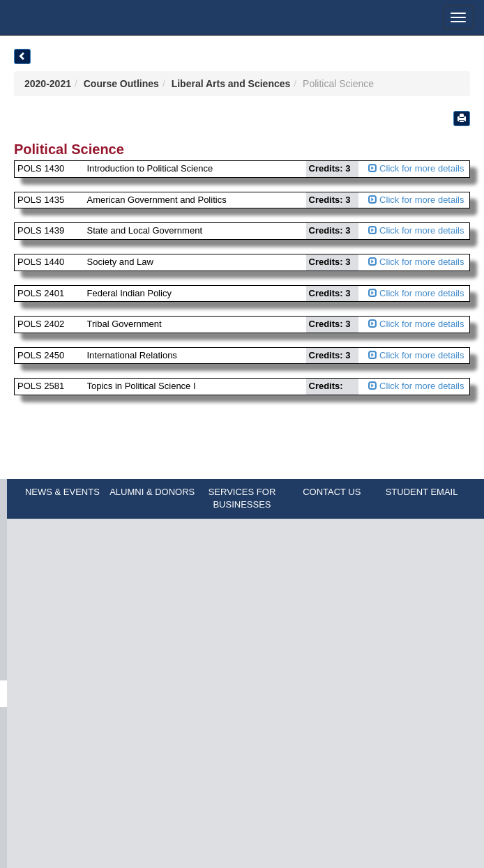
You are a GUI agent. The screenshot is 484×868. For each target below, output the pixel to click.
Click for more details (416, 168)
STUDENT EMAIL (422, 492)
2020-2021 (48, 84)
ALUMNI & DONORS (152, 492)
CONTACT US (332, 492)
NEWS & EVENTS (62, 492)
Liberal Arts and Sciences (231, 84)
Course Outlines (121, 84)
